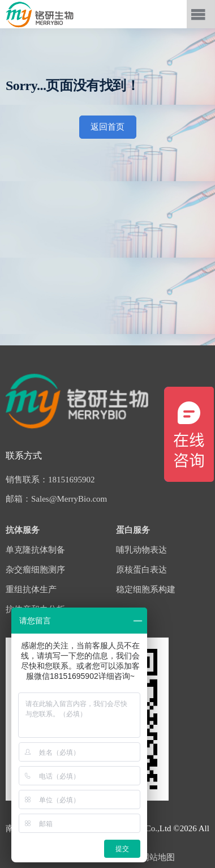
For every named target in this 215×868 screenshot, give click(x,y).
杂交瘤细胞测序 (35, 570)
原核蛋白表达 (141, 570)
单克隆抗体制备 (35, 550)
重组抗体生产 (31, 589)
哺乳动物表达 (141, 550)
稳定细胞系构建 (146, 589)
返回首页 (107, 127)
